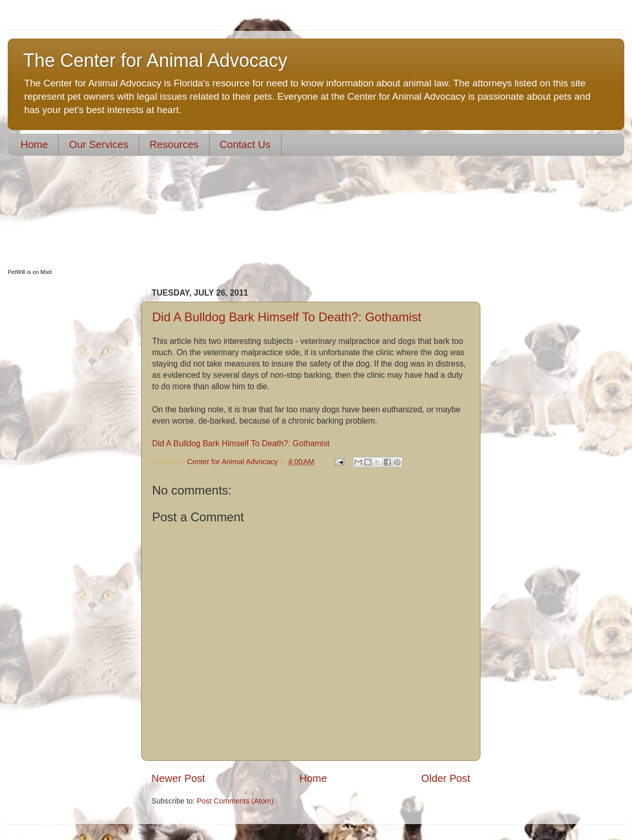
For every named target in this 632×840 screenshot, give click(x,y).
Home (34, 144)
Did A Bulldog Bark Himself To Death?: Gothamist (287, 317)
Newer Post (178, 778)
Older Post (446, 778)
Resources (174, 144)
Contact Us (245, 144)
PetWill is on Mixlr (30, 272)
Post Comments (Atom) (235, 801)
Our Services (99, 144)
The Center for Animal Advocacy (155, 60)
